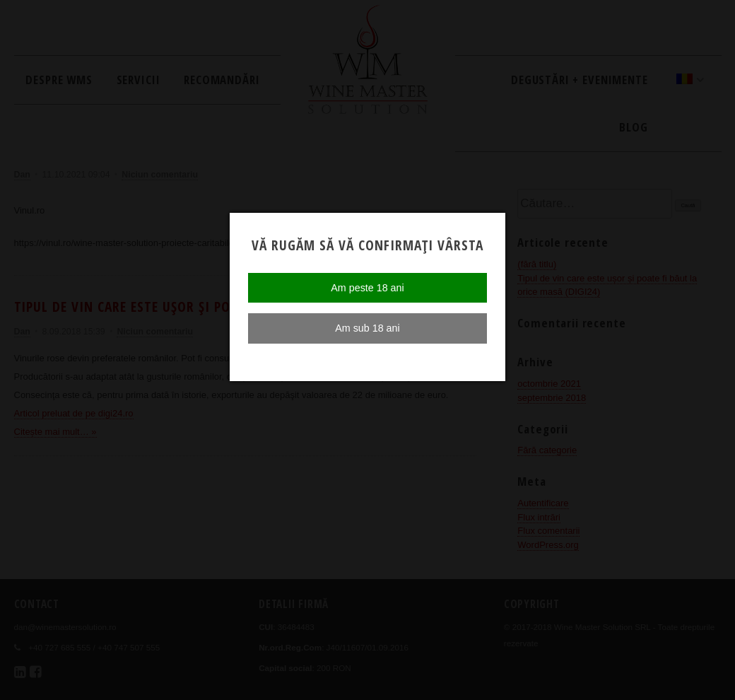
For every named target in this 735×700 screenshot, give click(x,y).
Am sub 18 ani (367, 328)
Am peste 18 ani (367, 288)
